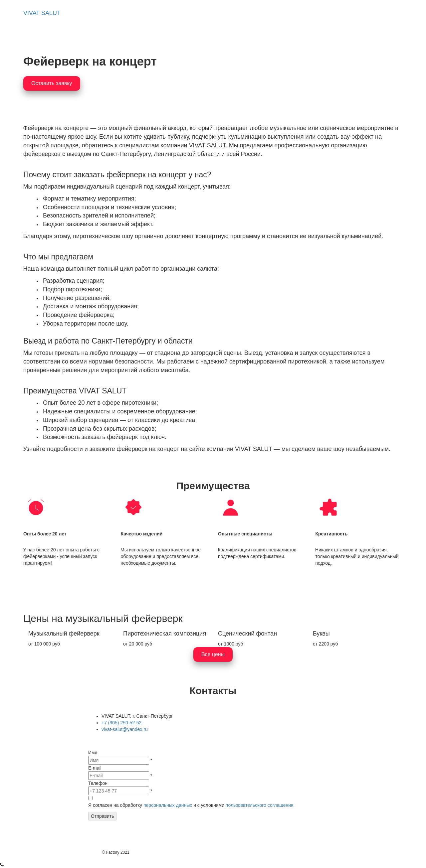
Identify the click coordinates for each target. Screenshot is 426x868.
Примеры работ (224, 13)
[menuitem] (177, 13)
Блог (388, 13)
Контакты (320, 13)
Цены (357, 13)
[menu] (236, 13)
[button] (177, 13)
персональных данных (168, 805)
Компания (277, 13)
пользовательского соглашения (260, 805)
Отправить (102, 816)
